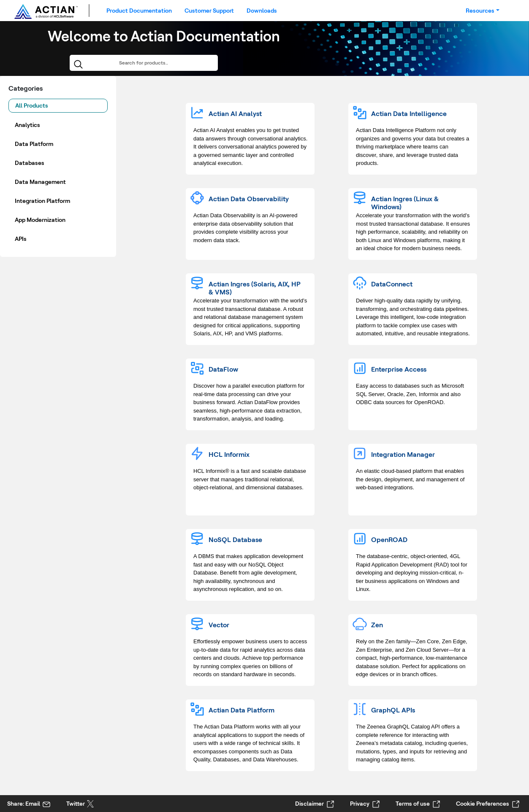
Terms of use (413, 804)
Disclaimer (309, 804)
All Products (32, 105)
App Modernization (40, 220)
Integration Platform (42, 201)
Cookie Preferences (483, 804)
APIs (21, 239)
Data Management (40, 182)
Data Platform (34, 144)
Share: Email (24, 804)
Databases (30, 163)
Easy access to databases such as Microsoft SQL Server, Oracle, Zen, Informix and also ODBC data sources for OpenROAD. (410, 394)
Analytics (27, 125)
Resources (480, 11)
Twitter (76, 804)
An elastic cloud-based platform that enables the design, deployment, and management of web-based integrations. (410, 479)
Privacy (360, 804)
